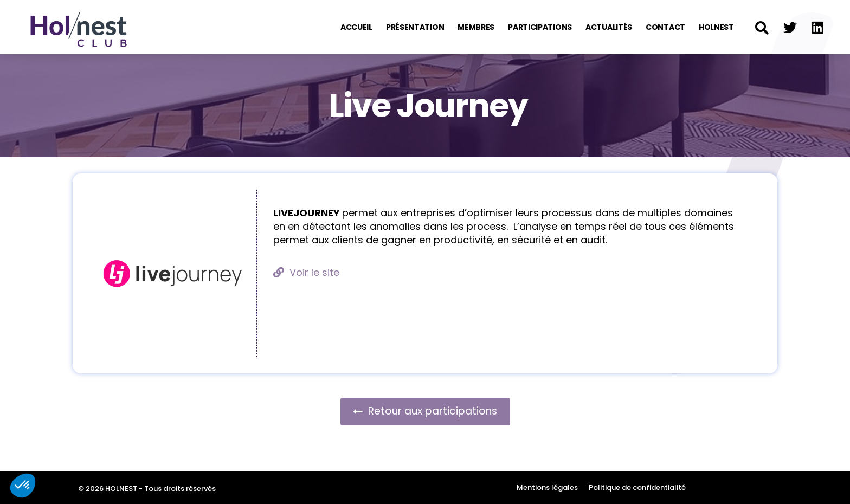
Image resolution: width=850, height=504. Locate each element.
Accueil (356, 27)
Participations (540, 27)
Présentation (415, 27)
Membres (476, 27)
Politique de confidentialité (637, 487)
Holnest (716, 27)
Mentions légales (547, 487)
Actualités (609, 27)
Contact (665, 27)
